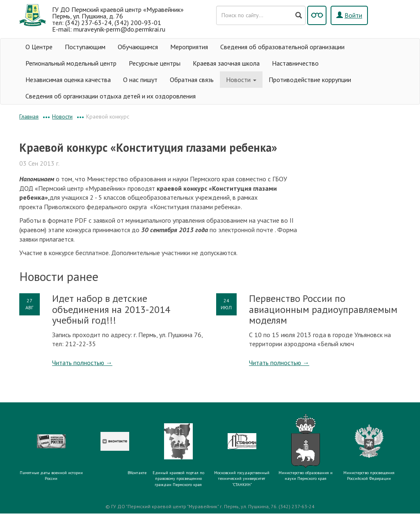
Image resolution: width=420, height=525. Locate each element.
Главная (29, 116)
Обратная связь (192, 80)
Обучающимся (138, 47)
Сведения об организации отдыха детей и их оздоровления (111, 96)
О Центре (39, 47)
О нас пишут (140, 80)
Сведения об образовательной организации (282, 47)
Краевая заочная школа (226, 63)
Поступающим (85, 47)
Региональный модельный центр (71, 63)
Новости (241, 80)
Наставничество (295, 63)
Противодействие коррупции (310, 80)
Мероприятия (189, 47)
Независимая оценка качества (68, 80)
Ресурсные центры (155, 63)
